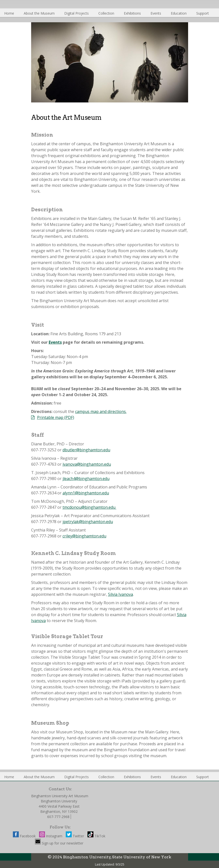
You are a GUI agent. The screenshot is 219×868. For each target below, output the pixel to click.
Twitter (75, 836)
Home (9, 13)
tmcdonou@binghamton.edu (89, 507)
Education (179, 13)
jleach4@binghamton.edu (86, 479)
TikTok (96, 836)
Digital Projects (77, 13)
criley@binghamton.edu (84, 536)
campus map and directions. (101, 411)
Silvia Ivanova (120, 594)
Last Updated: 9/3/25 (110, 864)
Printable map (50, 417)
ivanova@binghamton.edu (87, 464)
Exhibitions (132, 13)
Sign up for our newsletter (59, 843)
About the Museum (39, 13)
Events (156, 13)
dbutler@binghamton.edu (86, 450)
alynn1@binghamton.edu (86, 493)
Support (203, 13)
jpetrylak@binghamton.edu (88, 522)
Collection (106, 13)
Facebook (24, 836)
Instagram (51, 836)
